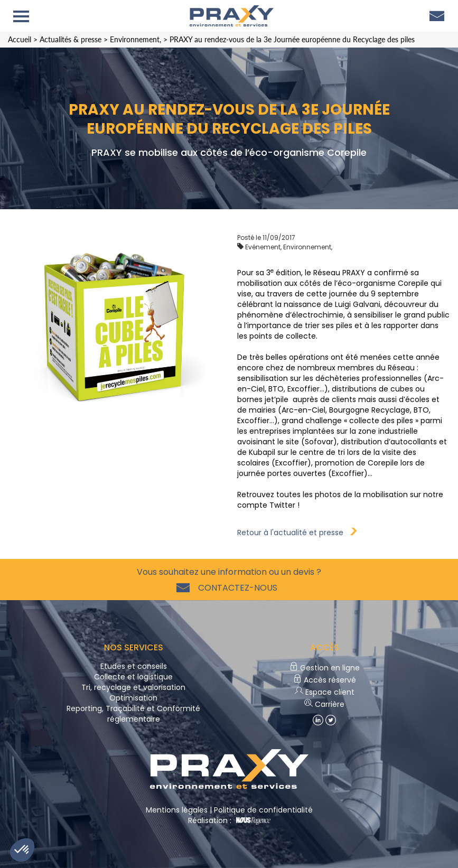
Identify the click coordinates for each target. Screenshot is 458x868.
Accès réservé (325, 680)
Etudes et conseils (134, 666)
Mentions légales (177, 810)
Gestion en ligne (325, 668)
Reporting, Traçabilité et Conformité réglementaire (133, 714)
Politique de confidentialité (263, 810)
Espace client (325, 692)
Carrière (324, 704)
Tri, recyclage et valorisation (133, 687)
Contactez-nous (236, 588)
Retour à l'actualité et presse (297, 533)
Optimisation (133, 698)
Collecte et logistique (133, 677)
